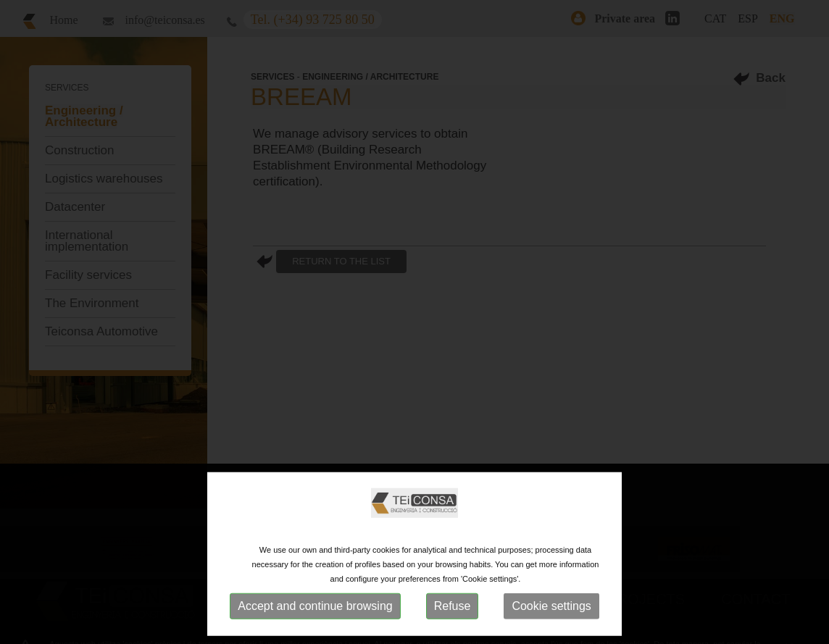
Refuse (453, 606)
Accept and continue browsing (315, 606)
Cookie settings (551, 606)
